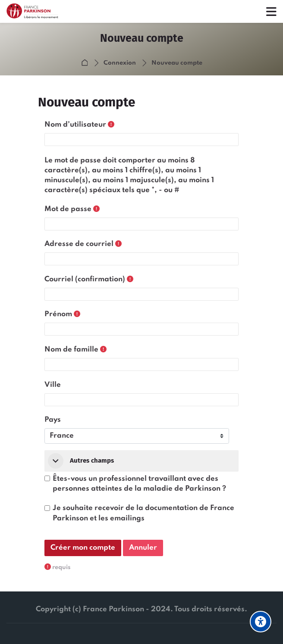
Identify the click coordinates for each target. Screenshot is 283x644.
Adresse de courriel (79, 244)
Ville (53, 385)
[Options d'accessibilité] (261, 622)
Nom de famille (71, 350)
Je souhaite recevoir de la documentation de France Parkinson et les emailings (143, 513)
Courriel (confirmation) (85, 279)
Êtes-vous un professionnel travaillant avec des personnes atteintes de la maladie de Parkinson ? (139, 484)
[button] (56, 461)
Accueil (86, 63)
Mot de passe (68, 209)
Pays (53, 420)
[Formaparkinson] (37, 12)
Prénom (58, 314)
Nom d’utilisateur (75, 125)
